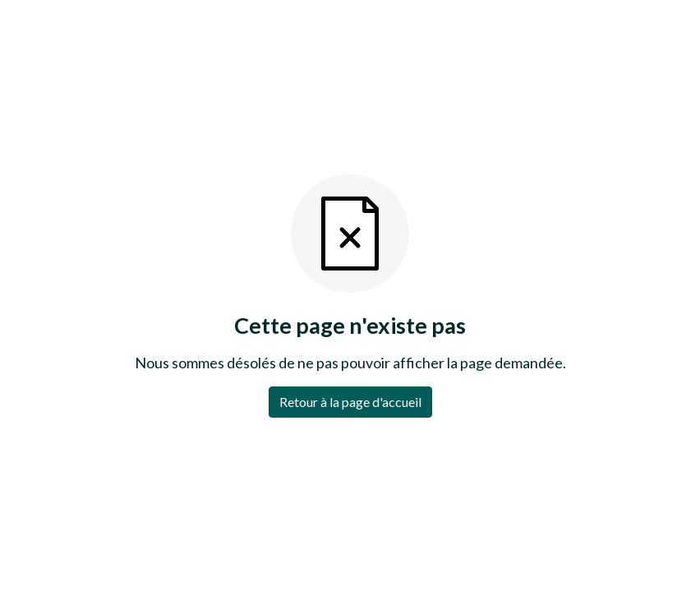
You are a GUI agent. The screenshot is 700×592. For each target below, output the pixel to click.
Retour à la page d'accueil (350, 402)
